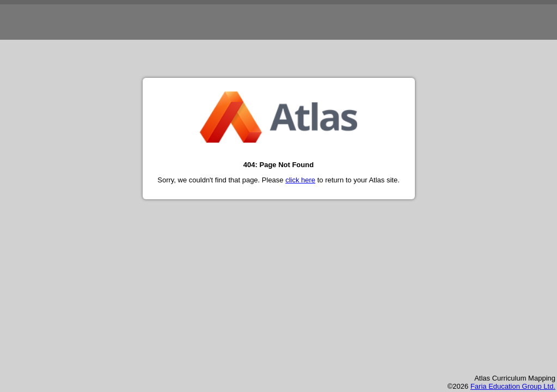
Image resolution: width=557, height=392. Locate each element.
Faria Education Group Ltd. (513, 386)
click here (300, 180)
